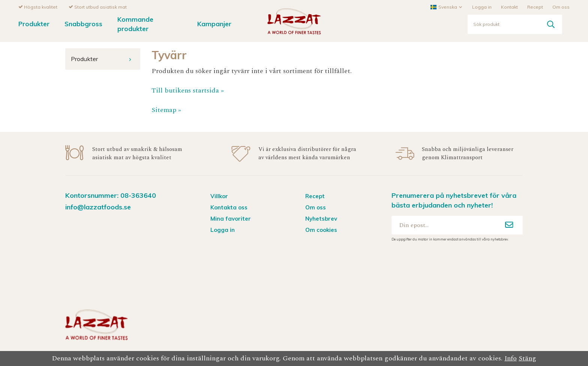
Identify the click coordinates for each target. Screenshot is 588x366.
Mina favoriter (231, 218)
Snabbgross (83, 23)
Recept (535, 7)
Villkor (219, 196)
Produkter (34, 23)
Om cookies (321, 229)
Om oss (561, 7)
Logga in (482, 7)
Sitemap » (166, 110)
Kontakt (509, 7)
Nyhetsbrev (321, 218)
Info (511, 358)
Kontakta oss (229, 207)
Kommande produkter (135, 24)
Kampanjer (214, 23)
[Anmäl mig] (509, 225)
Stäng (527, 358)
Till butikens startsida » (188, 90)
